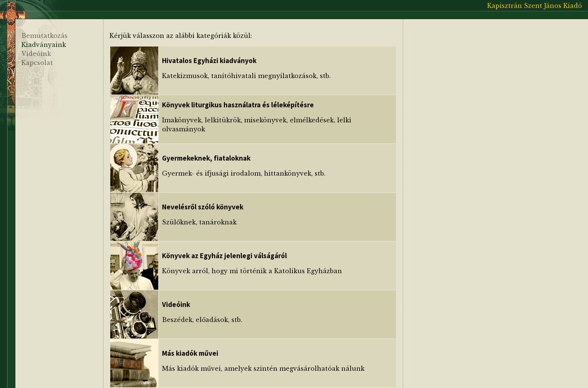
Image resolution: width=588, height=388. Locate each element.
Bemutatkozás (44, 36)
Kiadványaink (44, 45)
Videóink (36, 54)
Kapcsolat (37, 63)
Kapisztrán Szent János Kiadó (535, 6)
